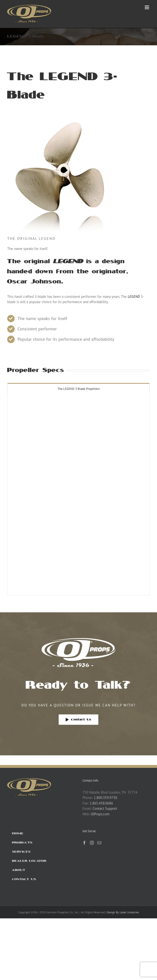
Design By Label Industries (123, 912)
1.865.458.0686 (101, 803)
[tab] (78, 389)
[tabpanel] (78, 495)
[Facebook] (84, 843)
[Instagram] (92, 843)
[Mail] (99, 843)
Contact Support (105, 808)
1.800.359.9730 (105, 798)
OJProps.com (100, 814)
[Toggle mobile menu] (147, 7)
